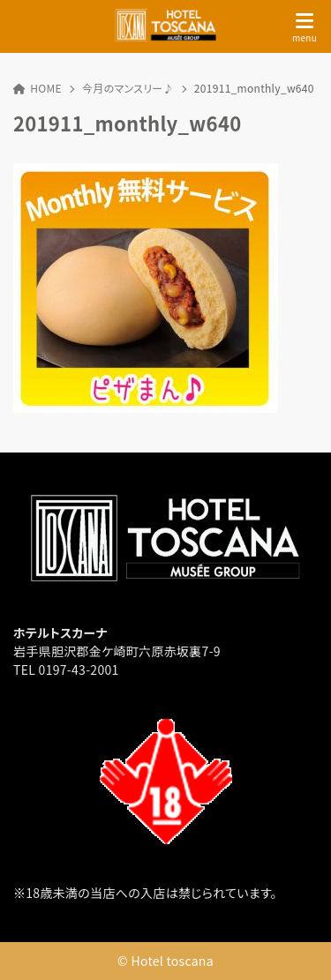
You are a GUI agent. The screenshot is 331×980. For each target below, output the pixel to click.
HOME (38, 88)
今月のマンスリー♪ (128, 88)
